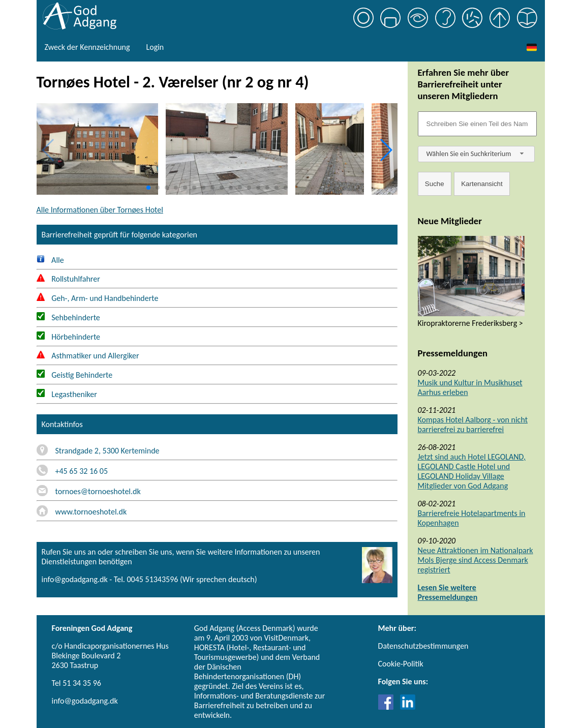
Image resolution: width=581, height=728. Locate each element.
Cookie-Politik (401, 664)
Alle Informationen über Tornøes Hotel (100, 210)
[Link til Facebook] (388, 707)
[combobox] (476, 154)
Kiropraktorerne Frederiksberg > (470, 323)
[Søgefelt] (477, 124)
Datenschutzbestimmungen (423, 646)
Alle (50, 260)
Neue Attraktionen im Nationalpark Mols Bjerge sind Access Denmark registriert (476, 560)
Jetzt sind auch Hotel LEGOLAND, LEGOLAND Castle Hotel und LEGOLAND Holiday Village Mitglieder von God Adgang (472, 471)
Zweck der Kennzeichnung (87, 47)
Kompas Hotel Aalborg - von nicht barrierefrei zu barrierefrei (473, 424)
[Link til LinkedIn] (408, 707)
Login (155, 47)
